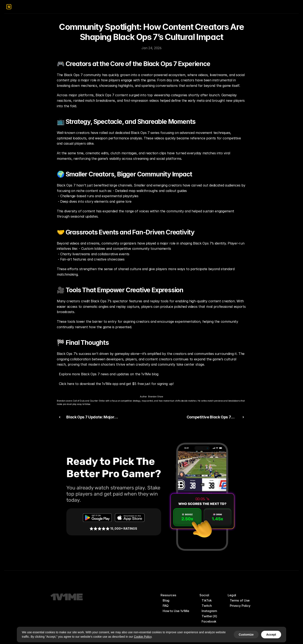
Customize (246, 635)
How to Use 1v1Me (176, 611)
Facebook (209, 621)
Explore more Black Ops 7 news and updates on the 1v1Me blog (109, 374)
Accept (271, 635)
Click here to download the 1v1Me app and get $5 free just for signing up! (116, 384)
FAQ (166, 606)
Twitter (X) (209, 616)
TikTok (207, 600)
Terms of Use (240, 600)
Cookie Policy (143, 637)
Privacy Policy (240, 606)
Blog (166, 600)
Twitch (207, 606)
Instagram (209, 611)
